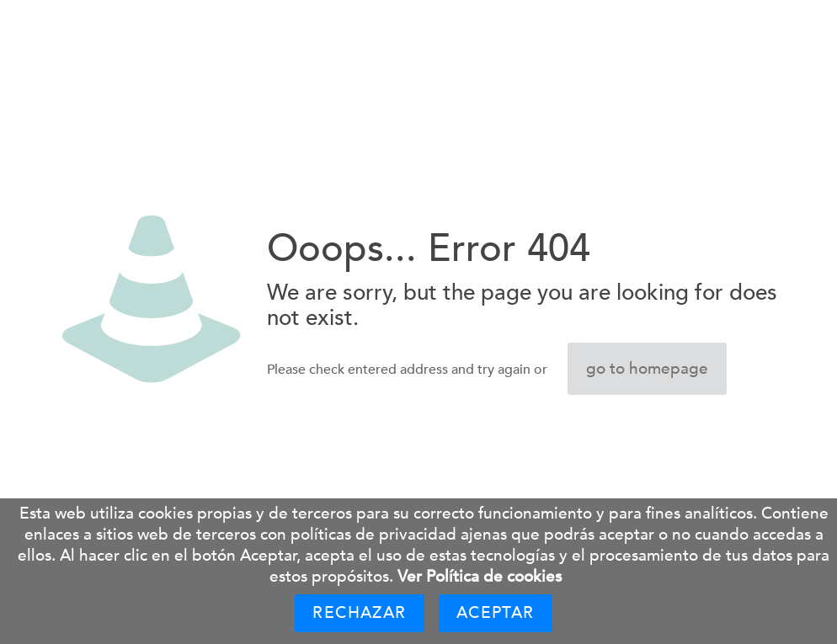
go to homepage (647, 369)
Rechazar (359, 613)
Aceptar (496, 613)
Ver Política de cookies (480, 577)
